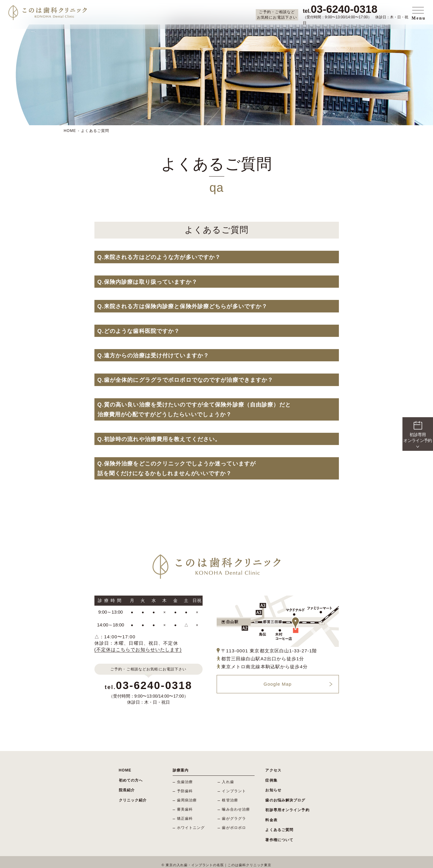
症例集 (271, 779)
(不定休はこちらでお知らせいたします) (138, 649)
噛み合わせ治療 (236, 808)
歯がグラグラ (234, 817)
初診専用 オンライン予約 (418, 431)
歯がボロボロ (234, 826)
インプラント (234, 790)
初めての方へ (131, 779)
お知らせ (273, 788)
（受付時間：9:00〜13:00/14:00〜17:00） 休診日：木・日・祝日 (356, 14)
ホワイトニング (191, 826)
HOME (70, 131)
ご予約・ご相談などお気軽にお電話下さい (277, 15)
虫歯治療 (185, 782)
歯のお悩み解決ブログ (285, 797)
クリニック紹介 (133, 797)
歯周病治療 (187, 799)
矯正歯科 (185, 817)
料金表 (271, 816)
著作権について (279, 834)
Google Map (278, 684)
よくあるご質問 (95, 131)
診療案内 (181, 770)
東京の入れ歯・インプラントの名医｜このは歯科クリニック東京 (218, 859)
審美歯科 (185, 808)
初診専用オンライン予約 (287, 807)
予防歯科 (185, 790)
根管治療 (230, 799)
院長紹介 (127, 788)
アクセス (273, 770)
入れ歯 (228, 782)
